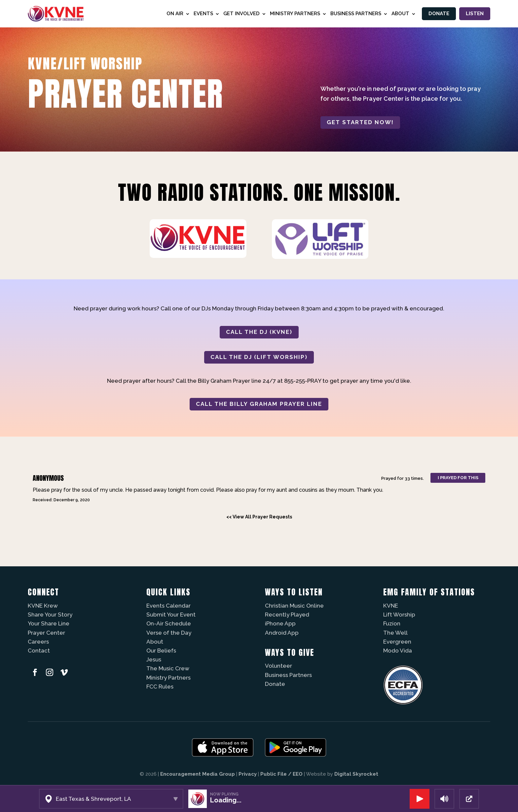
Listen (474, 14)
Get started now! (360, 122)
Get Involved (240, 14)
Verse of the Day (169, 633)
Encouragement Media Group (198, 774)
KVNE (391, 606)
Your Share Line (49, 623)
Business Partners (354, 14)
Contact (39, 651)
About (399, 14)
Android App (282, 633)
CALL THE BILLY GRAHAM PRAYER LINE (259, 404)
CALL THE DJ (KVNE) (259, 332)
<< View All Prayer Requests (259, 517)
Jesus (154, 659)
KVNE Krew (43, 606)
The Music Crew (168, 668)
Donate (438, 14)
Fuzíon (392, 623)
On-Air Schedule (169, 623)
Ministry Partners (294, 14)
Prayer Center (46, 633)
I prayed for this (458, 478)
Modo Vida (398, 651)
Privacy (248, 774)
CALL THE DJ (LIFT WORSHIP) (259, 357)
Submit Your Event (171, 615)
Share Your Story (50, 615)
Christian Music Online (294, 606)
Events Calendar (168, 606)
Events (202, 14)
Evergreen (397, 642)
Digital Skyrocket (356, 774)
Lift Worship (399, 615)
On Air (174, 14)
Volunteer (278, 666)
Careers (38, 642)
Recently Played (287, 615)
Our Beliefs (161, 651)
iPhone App (280, 623)
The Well (395, 633)
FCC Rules (160, 687)
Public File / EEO (281, 774)
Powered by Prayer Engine (52, 529)
